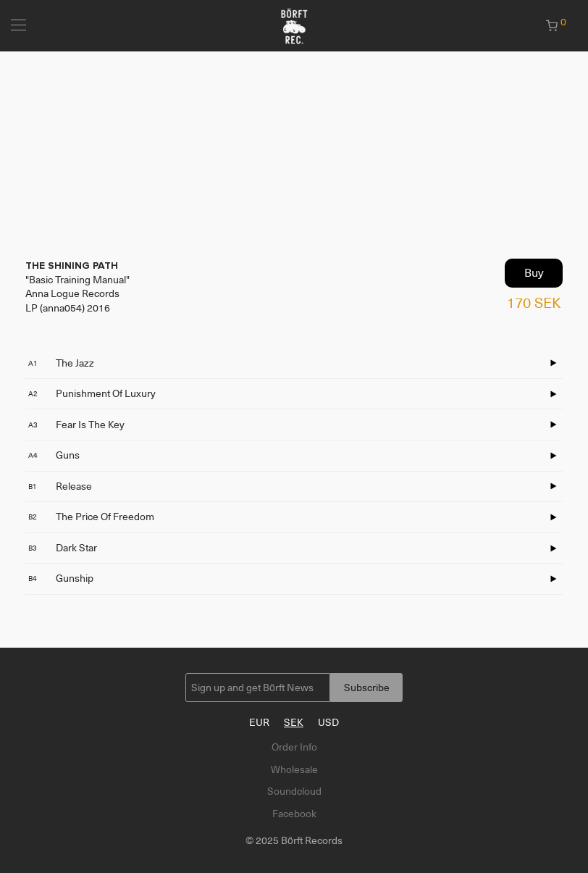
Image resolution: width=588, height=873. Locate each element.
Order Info (294, 747)
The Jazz (61, 363)
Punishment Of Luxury (92, 393)
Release (60, 486)
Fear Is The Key (76, 425)
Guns (54, 455)
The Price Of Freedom (91, 517)
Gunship (61, 578)
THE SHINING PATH (72, 266)
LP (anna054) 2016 (68, 308)
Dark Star (63, 548)
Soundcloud (294, 791)
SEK (294, 722)
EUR (259, 722)
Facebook (294, 814)
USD (328, 722)
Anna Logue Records (72, 293)
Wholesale (294, 769)
